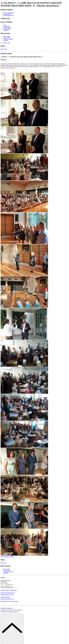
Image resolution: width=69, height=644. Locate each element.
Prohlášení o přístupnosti (6, 608)
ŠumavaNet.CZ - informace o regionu (9, 601)
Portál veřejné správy (6, 597)
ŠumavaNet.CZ (15, 612)
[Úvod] (5, 25)
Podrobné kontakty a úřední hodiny (9, 590)
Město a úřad (4, 49)
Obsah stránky (6, 53)
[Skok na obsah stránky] (9, 13)
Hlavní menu (5, 33)
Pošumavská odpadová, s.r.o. (7, 599)
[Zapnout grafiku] (7, 14)
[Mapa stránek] (7, 29)
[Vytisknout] (6, 30)
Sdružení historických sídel (7, 595)
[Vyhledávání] (6, 26)
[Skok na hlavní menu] (8, 15)
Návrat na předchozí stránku (7, 557)
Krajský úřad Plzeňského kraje (8, 593)
